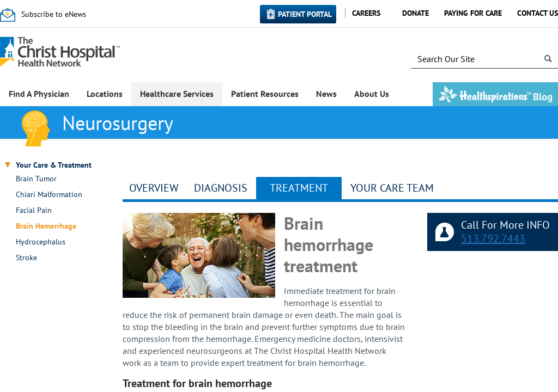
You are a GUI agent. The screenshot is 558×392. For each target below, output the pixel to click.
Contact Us (538, 13)
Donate (416, 13)
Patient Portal (305, 14)
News (326, 94)
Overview (154, 188)
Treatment (299, 188)
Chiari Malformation (49, 195)
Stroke (26, 258)
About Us (372, 94)
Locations (105, 94)
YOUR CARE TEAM (392, 188)
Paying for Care (473, 13)
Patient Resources (265, 94)
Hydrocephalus (41, 242)
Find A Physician (39, 94)
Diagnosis (221, 188)
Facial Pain (34, 210)
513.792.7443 (493, 238)
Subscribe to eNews (54, 14)
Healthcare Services (177, 94)
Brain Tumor (36, 179)
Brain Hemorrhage (46, 226)
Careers (366, 13)
